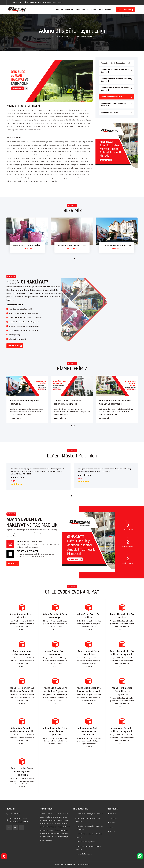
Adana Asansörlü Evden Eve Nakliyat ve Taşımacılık (115, 71)
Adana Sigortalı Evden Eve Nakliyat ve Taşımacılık (115, 104)
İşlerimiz (113, 823)
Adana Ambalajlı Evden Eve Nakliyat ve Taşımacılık (115, 89)
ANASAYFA (60, 10)
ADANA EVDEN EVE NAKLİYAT (27, 246)
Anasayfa (53, 36)
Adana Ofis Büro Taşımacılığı (111, 97)
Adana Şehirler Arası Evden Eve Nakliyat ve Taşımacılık (117, 80)
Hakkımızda (114, 818)
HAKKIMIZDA (69, 10)
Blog (111, 827)
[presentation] (71, 259)
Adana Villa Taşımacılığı (110, 112)
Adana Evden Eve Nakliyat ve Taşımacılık (116, 63)
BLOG (101, 10)
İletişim (112, 832)
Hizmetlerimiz (81, 10)
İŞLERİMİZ (94, 10)
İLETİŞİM (108, 10)
